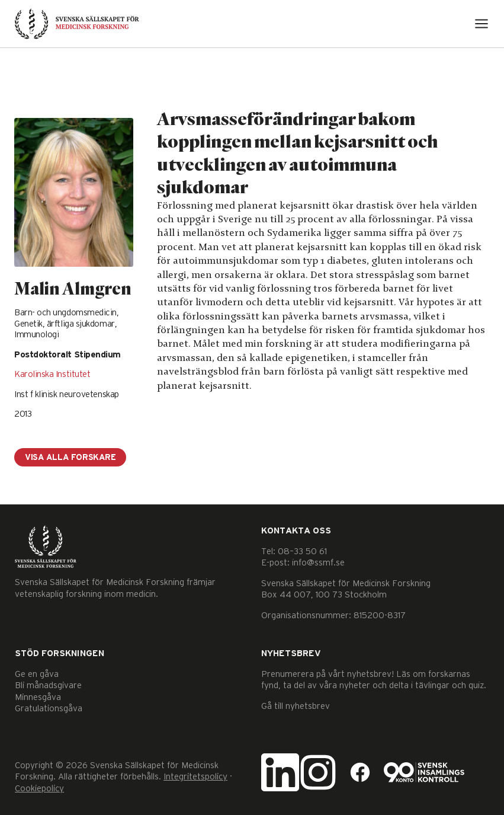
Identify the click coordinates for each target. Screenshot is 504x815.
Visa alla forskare (70, 458)
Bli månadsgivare (48, 685)
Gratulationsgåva (49, 709)
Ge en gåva (37, 674)
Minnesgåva (38, 697)
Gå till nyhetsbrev (296, 706)
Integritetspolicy (195, 777)
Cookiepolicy (39, 789)
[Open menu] (481, 24)
